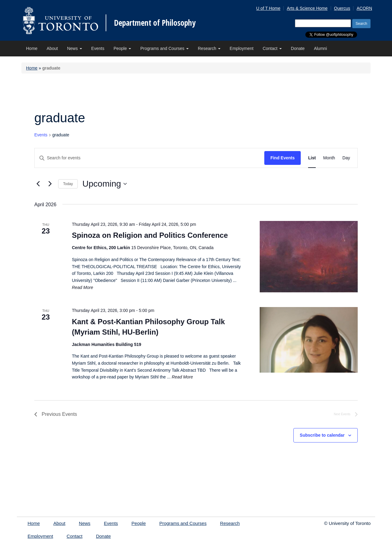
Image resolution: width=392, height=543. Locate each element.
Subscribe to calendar (322, 435)
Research (209, 48)
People (122, 48)
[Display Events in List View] (312, 158)
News (75, 48)
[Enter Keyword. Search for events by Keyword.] (149, 158)
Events (98, 48)
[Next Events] (50, 184)
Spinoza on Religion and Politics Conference (150, 235)
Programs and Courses (164, 48)
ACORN (364, 8)
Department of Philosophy (155, 23)
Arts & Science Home (307, 8)
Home (32, 48)
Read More (83, 287)
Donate (298, 48)
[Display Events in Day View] (346, 158)
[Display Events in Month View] (329, 158)
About (52, 48)
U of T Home (268, 8)
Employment (242, 48)
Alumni (320, 48)
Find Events (283, 158)
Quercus (342, 8)
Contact (272, 48)
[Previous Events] (38, 184)
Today (68, 184)
